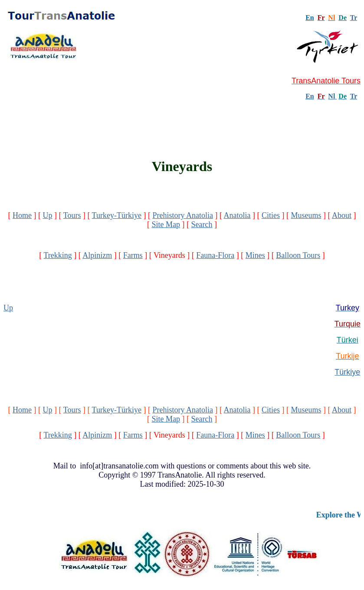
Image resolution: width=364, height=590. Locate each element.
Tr (354, 18)
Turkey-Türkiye (117, 215)
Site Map (166, 224)
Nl (331, 96)
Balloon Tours (298, 255)
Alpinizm (97, 255)
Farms (133, 255)
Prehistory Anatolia (182, 215)
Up (48, 215)
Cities (271, 215)
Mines (255, 255)
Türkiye (347, 372)
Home (22, 215)
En (310, 96)
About (342, 215)
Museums (306, 215)
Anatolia (237, 215)
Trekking (57, 255)
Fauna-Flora (215, 255)
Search (202, 224)
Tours (72, 215)
